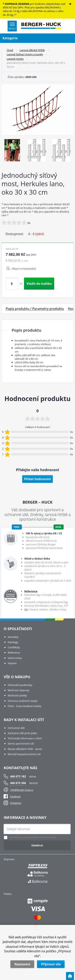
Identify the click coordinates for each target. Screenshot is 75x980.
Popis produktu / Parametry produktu (35, 309)
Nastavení (22, 964)
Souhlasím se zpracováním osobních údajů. (33, 837)
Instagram (16, 803)
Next (68, 151)
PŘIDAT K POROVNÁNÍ (24, 269)
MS (26, 609)
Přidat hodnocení (38, 479)
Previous (6, 151)
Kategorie (38, 38)
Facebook (12, 797)
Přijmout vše (51, 964)
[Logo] (41, 26)
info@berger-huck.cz (22, 790)
